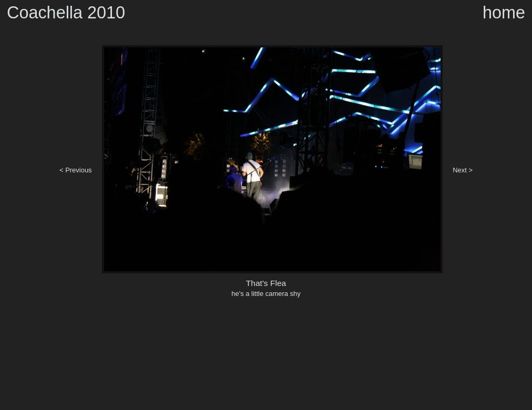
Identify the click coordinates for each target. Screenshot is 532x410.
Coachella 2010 (66, 13)
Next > (463, 170)
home (504, 13)
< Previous (76, 170)
